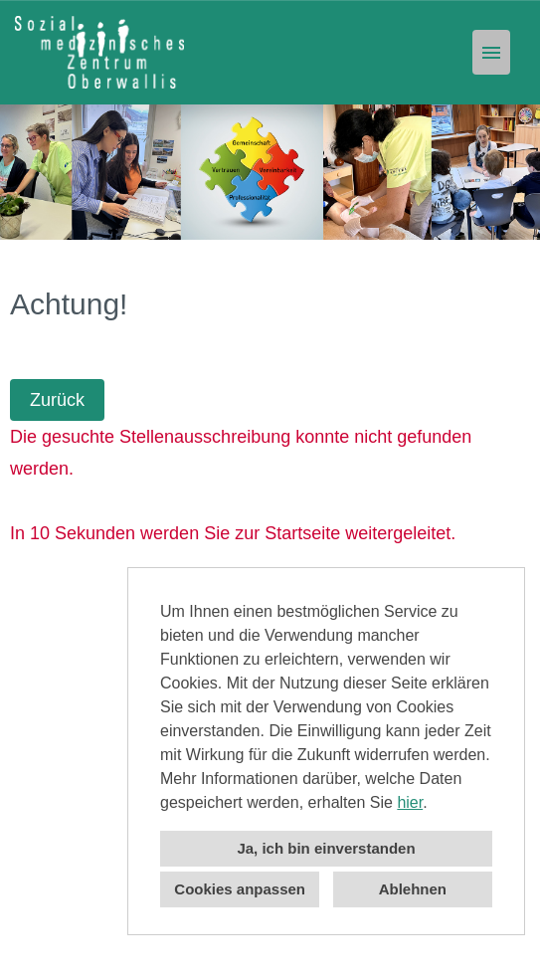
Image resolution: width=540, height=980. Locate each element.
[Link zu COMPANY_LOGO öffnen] (99, 52)
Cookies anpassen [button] (240, 889)
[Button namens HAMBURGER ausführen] (491, 52)
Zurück (57, 400)
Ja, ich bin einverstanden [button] (326, 848)
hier (410, 802)
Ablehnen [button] (413, 889)
